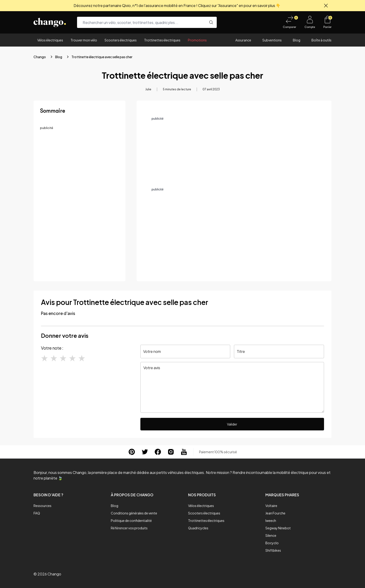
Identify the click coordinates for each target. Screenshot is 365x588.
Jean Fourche (275, 513)
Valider (232, 424)
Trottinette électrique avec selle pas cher (102, 57)
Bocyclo (272, 543)
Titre (241, 351)
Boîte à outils (321, 40)
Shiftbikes (273, 550)
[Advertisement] (79, 168)
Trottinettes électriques (162, 40)
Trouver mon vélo (84, 40)
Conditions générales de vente (134, 513)
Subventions (272, 40)
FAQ (37, 513)
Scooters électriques (121, 40)
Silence (271, 535)
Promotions (197, 40)
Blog (297, 40)
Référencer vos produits (129, 528)
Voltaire (271, 506)
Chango (40, 57)
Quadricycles (198, 528)
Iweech (271, 520)
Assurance (243, 40)
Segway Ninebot (278, 528)
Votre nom (152, 351)
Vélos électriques (50, 40)
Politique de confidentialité (131, 520)
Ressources (42, 506)
